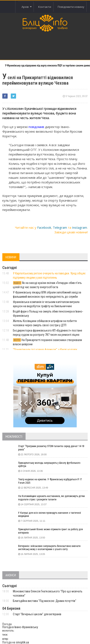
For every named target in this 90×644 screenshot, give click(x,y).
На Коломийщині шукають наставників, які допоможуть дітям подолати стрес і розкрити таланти (51, 498)
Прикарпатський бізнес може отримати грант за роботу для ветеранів (50, 531)
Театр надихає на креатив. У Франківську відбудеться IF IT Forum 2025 (50, 481)
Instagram (80, 227)
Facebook (44, 227)
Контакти (45, 7)
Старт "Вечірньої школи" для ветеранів (37, 614)
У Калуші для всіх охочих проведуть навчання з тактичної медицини (50, 515)
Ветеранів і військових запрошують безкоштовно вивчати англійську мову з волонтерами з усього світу (49, 548)
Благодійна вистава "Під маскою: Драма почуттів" (45, 601)
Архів (27, 7)
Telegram (60, 227)
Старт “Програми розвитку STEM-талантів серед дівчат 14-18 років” (51, 448)
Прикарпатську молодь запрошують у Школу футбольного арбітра (49, 465)
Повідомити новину (71, 7)
